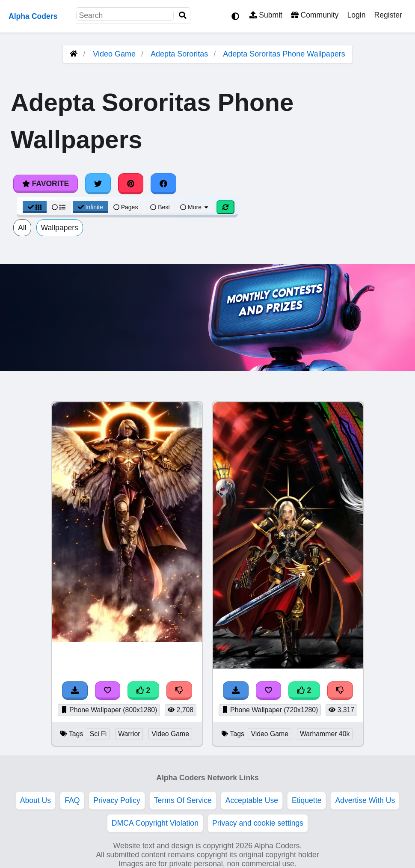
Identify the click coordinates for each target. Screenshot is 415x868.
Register (388, 15)
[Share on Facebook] (163, 184)
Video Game (114, 54)
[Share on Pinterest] (131, 184)
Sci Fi (98, 734)
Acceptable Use (252, 800)
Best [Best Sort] (160, 207)
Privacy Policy (117, 800)
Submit (266, 15)
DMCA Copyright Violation (155, 823)
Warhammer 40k (325, 734)
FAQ (72, 800)
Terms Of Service (183, 800)
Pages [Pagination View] (126, 207)
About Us (36, 800)
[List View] (59, 207)
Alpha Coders (33, 16)
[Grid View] (35, 207)
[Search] (183, 16)
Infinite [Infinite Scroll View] (90, 207)
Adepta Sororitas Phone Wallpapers (284, 54)
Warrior (129, 734)
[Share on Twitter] (98, 184)
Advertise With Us (365, 800)
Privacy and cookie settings (258, 823)
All (22, 228)
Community (315, 15)
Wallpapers (60, 228)
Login (356, 15)
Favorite (46, 184)
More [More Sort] (195, 207)
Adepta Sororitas (179, 54)
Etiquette (307, 800)
